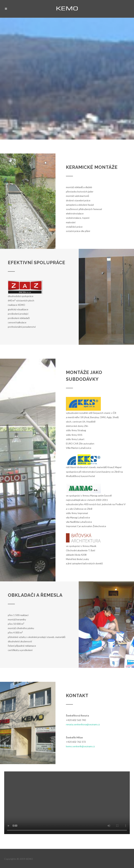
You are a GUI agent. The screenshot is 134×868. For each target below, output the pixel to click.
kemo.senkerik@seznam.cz (80, 746)
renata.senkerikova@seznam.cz (83, 724)
